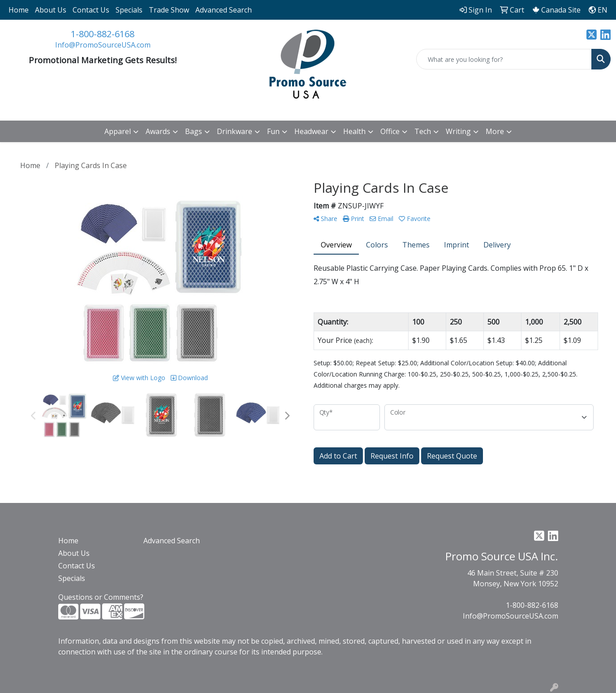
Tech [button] (423, 131)
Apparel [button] (118, 131)
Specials (129, 10)
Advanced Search (224, 10)
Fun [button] (273, 131)
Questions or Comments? (101, 597)
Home (19, 10)
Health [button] (354, 131)
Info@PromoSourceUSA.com (103, 45)
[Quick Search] (504, 59)
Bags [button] (194, 131)
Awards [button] (158, 131)
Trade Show (169, 10)
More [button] (495, 131)
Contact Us (91, 10)
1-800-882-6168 (103, 34)
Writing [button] (458, 131)
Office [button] (390, 131)
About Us (51, 10)
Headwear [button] (311, 131)
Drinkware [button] (235, 131)
